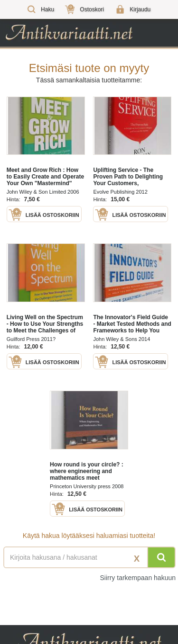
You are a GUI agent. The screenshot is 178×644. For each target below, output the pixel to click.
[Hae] (161, 557)
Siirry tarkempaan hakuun (138, 578)
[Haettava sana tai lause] (89, 557)
